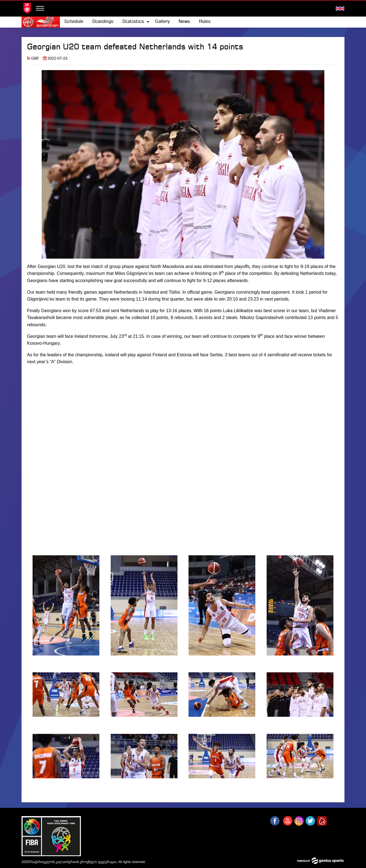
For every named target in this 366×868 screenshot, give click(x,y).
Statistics (133, 22)
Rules (205, 22)
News (184, 22)
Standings (103, 22)
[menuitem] (74, 22)
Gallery (162, 22)
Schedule (74, 22)
